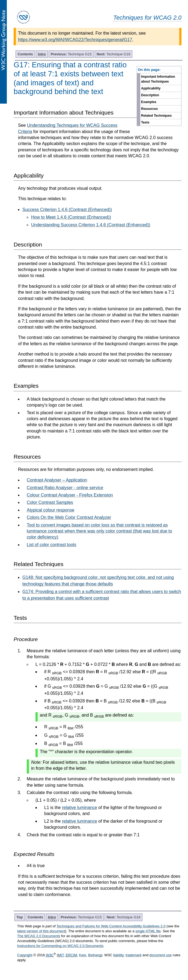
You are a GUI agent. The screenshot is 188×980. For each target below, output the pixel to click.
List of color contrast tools (51, 545)
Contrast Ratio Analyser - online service (65, 488)
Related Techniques (156, 116)
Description (150, 95)
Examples (149, 102)
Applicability (151, 88)
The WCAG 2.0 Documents (39, 936)
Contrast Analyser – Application (57, 480)
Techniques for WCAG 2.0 (147, 18)
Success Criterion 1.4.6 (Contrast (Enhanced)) (67, 210)
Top (20, 917)
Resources (149, 109)
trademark (134, 955)
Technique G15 (71, 54)
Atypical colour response (50, 510)
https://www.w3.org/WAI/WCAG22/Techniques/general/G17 (75, 40)
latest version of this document (41, 931)
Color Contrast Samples (50, 502)
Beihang (95, 955)
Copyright (25, 955)
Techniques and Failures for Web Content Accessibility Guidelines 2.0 (111, 926)
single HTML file (148, 931)
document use (161, 955)
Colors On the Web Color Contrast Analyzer (69, 517)
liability (118, 955)
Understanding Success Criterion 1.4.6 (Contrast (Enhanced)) (91, 225)
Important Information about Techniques (158, 79)
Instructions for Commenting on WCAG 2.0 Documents (60, 946)
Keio (83, 955)
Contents (25, 54)
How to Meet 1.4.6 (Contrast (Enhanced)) (71, 217)
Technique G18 (114, 54)
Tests (145, 122)
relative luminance (80, 808)
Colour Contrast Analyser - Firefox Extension (70, 495)
